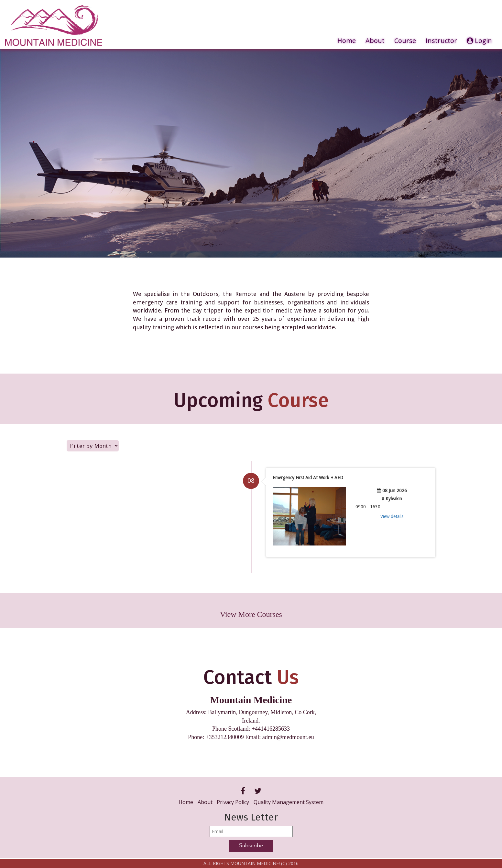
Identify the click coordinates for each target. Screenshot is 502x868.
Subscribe (251, 846)
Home (347, 41)
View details (392, 516)
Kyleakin (394, 499)
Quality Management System (289, 802)
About (375, 41)
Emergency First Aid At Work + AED (308, 478)
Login (479, 41)
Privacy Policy (233, 802)
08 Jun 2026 (395, 491)
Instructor (441, 41)
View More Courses (251, 614)
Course (405, 41)
